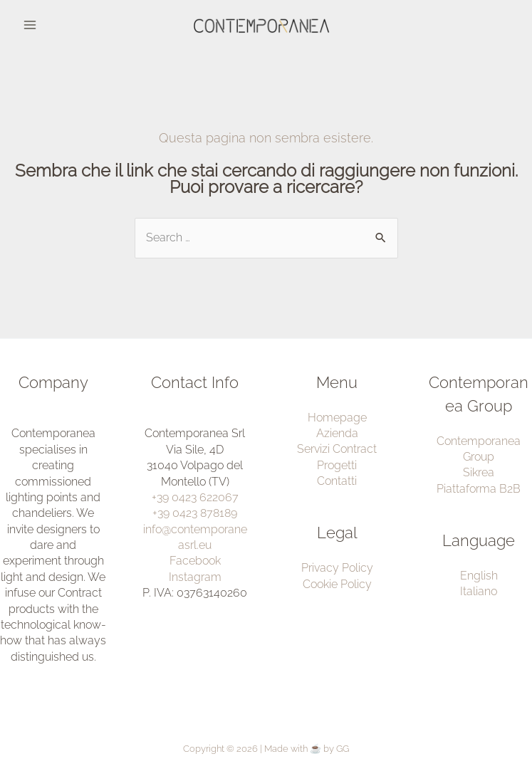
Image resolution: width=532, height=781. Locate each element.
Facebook (195, 561)
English (479, 576)
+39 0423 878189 (195, 513)
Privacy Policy (337, 568)
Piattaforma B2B (479, 489)
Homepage (337, 418)
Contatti (337, 481)
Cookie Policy (337, 584)
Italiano (479, 591)
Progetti (337, 465)
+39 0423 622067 (195, 497)
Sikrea (479, 472)
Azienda (337, 433)
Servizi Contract (337, 449)
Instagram (195, 577)
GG (343, 749)
